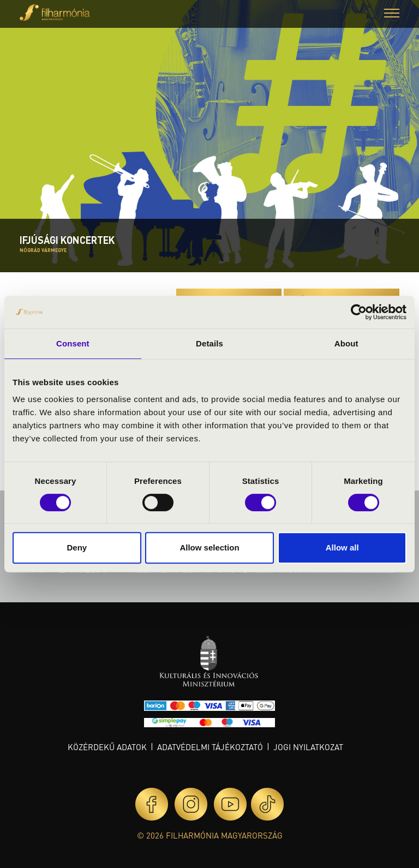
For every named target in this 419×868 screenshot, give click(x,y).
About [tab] (346, 343)
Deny (77, 547)
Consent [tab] (73, 343)
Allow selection (209, 547)
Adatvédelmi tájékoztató (210, 747)
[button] (392, 14)
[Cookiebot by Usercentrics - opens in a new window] (359, 312)
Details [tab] (209, 343)
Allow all (342, 547)
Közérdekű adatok (107, 747)
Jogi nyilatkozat (308, 747)
